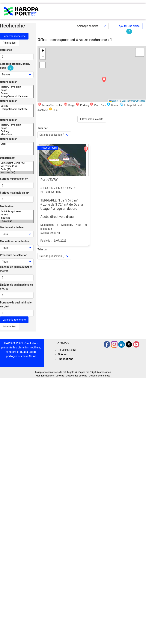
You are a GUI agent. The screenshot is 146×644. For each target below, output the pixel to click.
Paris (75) (17, 169)
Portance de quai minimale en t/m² (16, 305)
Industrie (17, 218)
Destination (7, 206)
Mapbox (125, 101)
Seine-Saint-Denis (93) (17, 163)
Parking (17, 131)
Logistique (17, 221)
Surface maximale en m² (14, 193)
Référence (6, 50)
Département (8, 158)
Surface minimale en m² (14, 179)
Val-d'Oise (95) (17, 166)
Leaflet (114, 101)
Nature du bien (9, 82)
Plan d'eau (17, 135)
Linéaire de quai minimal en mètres (16, 269)
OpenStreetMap (138, 101)
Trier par (43, 128)
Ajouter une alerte (129, 26)
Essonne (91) (17, 173)
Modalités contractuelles (15, 241)
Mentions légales (45, 376)
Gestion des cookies (76, 376)
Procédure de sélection (14, 255)
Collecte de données (100, 376)
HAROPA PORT (67, 350)
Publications (66, 359)
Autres (17, 215)
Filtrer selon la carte (92, 119)
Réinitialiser (10, 43)
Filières (62, 354)
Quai (17, 144)
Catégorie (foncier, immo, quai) (15, 66)
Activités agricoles (17, 212)
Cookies (60, 376)
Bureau (17, 93)
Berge (17, 90)
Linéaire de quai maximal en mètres (16, 287)
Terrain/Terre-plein (17, 87)
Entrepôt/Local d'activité (17, 97)
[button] (104, 80)
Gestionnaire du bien (12, 227)
